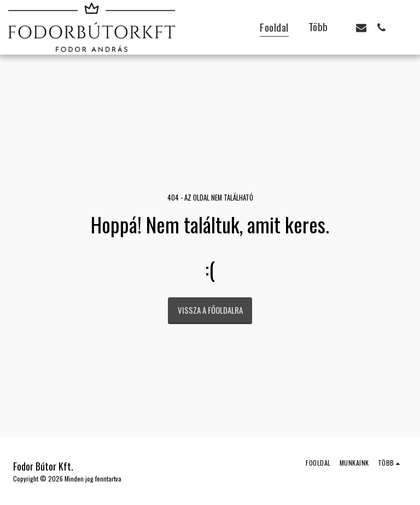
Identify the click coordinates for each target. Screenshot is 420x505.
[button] (361, 27)
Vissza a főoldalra (210, 310)
